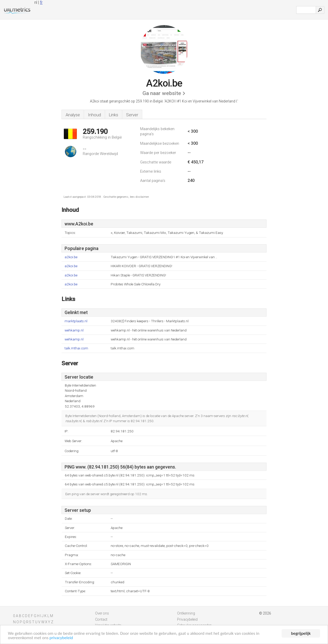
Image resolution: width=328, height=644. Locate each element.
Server (132, 115)
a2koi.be (71, 257)
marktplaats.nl (76, 321)
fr (41, 2)
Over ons (102, 613)
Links (114, 115)
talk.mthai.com (76, 348)
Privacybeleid (187, 619)
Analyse (73, 115)
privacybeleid (61, 638)
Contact (101, 619)
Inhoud (94, 115)
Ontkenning (186, 613)
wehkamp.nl (74, 330)
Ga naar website (162, 93)
